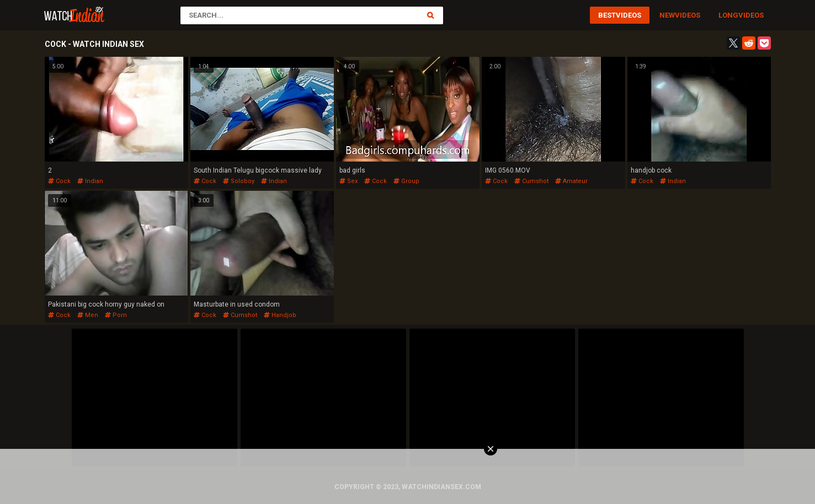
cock (59, 181)
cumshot (531, 181)
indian (90, 181)
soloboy (239, 181)
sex (348, 181)
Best (607, 15)
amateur (571, 181)
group (406, 181)
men (88, 315)
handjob (280, 315)
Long (728, 15)
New (667, 15)
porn (116, 315)
